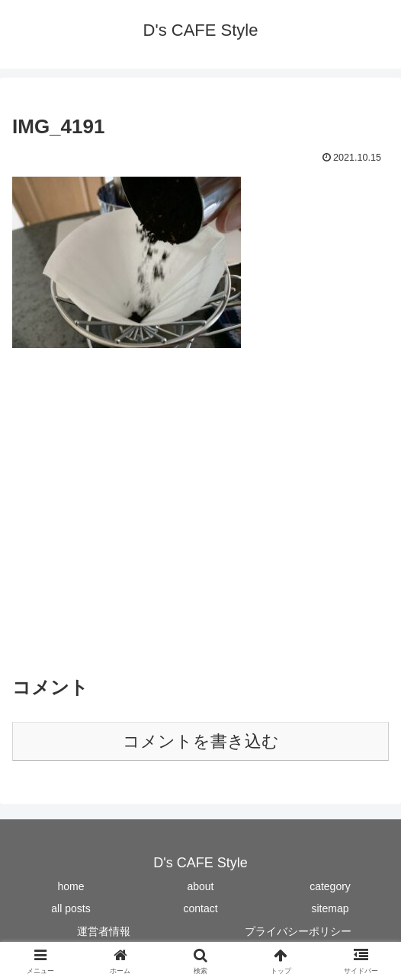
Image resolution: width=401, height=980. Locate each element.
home (71, 886)
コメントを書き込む (201, 741)
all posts (71, 908)
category (330, 886)
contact (200, 908)
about (200, 886)
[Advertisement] (200, 520)
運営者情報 (104, 931)
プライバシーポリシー (298, 931)
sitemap (330, 908)
